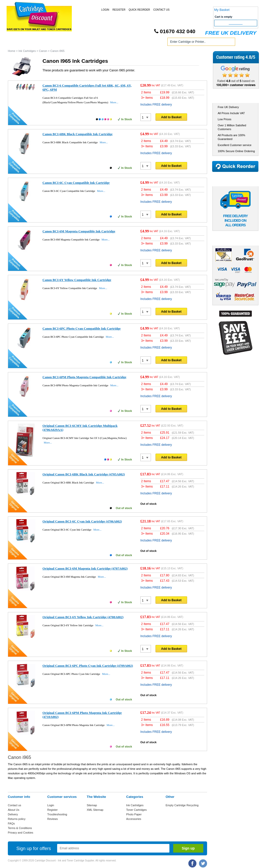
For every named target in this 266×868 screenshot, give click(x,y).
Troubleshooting (57, 814)
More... (114, 102)
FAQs (11, 823)
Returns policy (17, 819)
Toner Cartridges (84, 43)
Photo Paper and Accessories (134, 43)
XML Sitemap (95, 810)
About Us (14, 810)
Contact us (15, 805)
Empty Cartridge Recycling (182, 805)
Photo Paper (134, 814)
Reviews (53, 819)
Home (18, 43)
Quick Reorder (139, 10)
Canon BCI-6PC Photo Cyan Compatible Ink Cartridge (82, 328)
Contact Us (161, 10)
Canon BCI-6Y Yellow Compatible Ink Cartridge (77, 280)
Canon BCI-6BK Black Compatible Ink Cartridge (77, 134)
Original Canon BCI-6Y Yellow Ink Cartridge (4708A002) (83, 617)
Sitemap (92, 805)
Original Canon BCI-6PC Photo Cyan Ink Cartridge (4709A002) (88, 666)
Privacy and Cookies (20, 833)
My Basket (222, 10)
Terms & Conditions (20, 828)
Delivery (13, 814)
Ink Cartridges (47, 43)
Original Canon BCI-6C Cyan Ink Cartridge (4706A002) (82, 521)
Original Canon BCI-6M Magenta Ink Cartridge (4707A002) (85, 568)
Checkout (236, 23)
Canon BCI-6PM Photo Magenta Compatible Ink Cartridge (84, 377)
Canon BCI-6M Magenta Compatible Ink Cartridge (79, 231)
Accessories (134, 819)
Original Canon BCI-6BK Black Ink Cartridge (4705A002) (84, 474)
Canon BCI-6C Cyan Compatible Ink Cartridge (76, 183)
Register (119, 10)
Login (105, 10)
